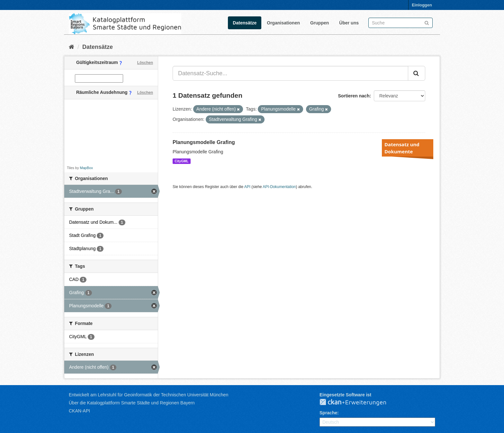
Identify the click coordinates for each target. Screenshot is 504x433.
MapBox (86, 168)
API (247, 187)
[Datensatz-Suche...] (290, 73)
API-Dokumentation (279, 187)
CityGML (181, 161)
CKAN (358, 402)
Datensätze (245, 23)
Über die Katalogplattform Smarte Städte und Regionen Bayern (132, 403)
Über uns (349, 23)
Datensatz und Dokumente (402, 148)
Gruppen (319, 23)
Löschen (145, 63)
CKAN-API (79, 411)
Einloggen (422, 5)
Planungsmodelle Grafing (204, 142)
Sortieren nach (354, 96)
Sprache (328, 413)
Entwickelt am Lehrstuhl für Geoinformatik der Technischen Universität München (148, 395)
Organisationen (283, 23)
